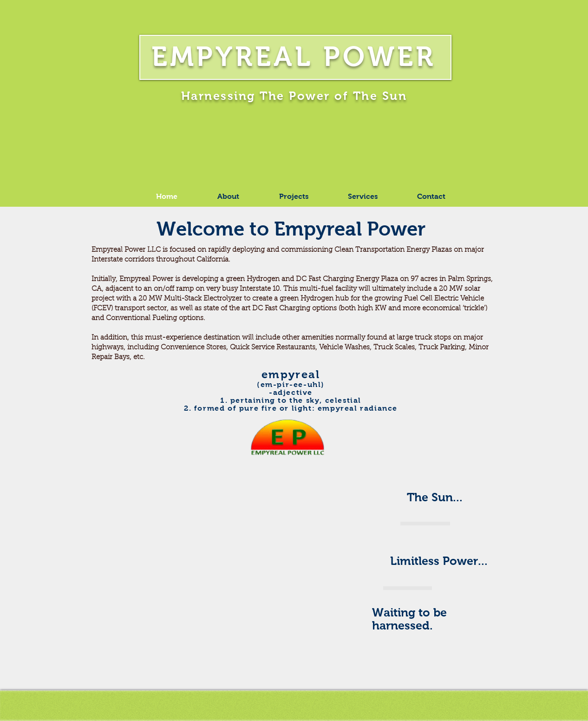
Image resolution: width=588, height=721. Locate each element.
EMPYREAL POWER (294, 56)
